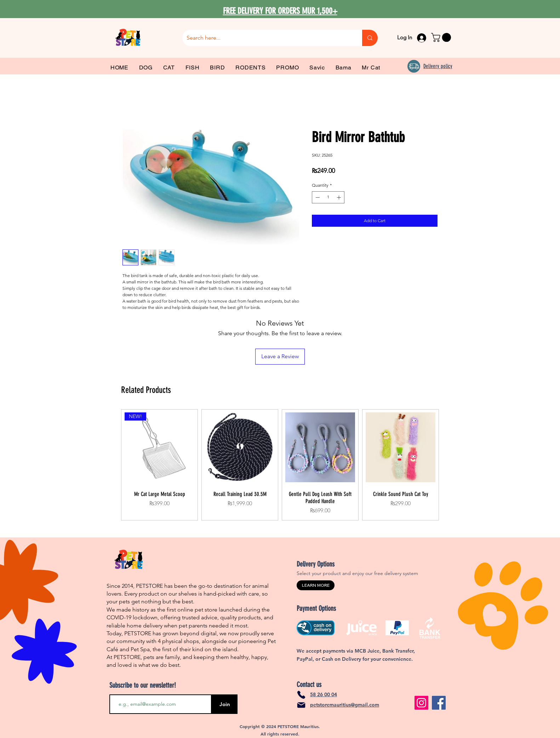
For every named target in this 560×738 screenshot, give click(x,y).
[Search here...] (267, 38)
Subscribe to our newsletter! (143, 685)
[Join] (225, 704)
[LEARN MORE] (316, 585)
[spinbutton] (328, 197)
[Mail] (301, 705)
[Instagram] (421, 703)
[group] (280, 465)
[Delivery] (414, 66)
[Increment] (339, 197)
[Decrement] (317, 197)
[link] (442, 37)
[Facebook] (439, 703)
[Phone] (301, 695)
